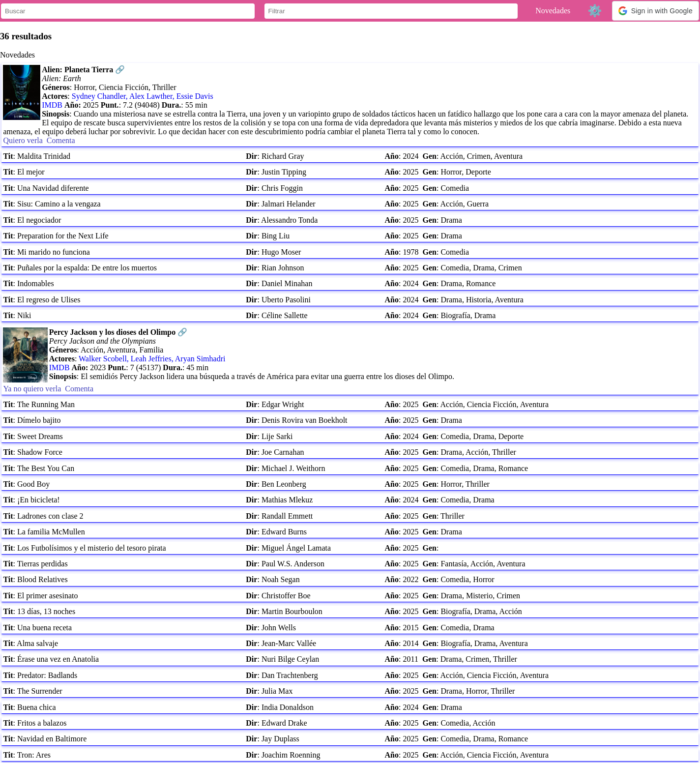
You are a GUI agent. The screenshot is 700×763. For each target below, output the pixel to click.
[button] (656, 11)
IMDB (52, 105)
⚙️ (595, 11)
